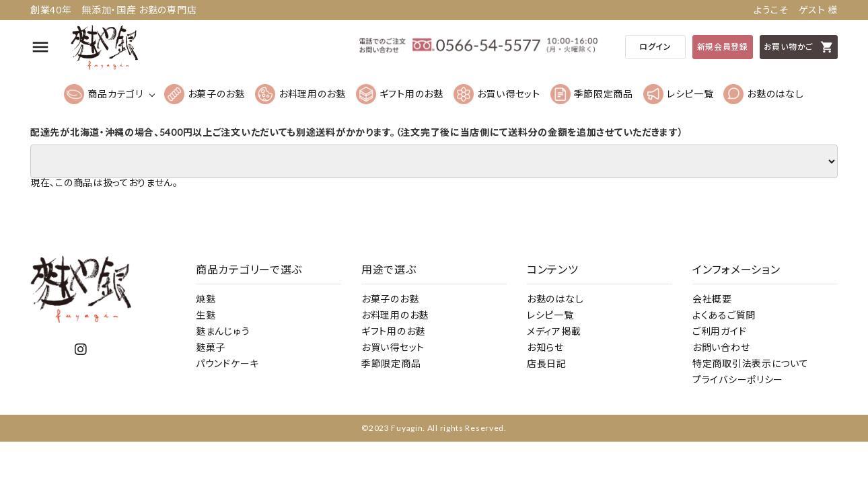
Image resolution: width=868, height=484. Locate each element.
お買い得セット (497, 94)
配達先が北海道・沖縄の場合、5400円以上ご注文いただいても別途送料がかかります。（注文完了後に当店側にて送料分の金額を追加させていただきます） (357, 132)
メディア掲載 (554, 331)
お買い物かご (799, 47)
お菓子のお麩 (205, 94)
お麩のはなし (763, 94)
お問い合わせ (721, 347)
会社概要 (712, 299)
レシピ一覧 (679, 94)
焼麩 (206, 299)
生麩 (206, 315)
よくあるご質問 (724, 315)
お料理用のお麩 (300, 94)
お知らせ (545, 347)
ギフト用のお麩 (400, 94)
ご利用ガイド (719, 331)
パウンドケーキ (227, 363)
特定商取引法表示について (750, 363)
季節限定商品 (592, 94)
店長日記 (547, 363)
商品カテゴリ (103, 94)
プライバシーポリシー (738, 379)
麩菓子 (211, 347)
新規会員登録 (723, 47)
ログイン (655, 47)
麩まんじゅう (223, 331)
